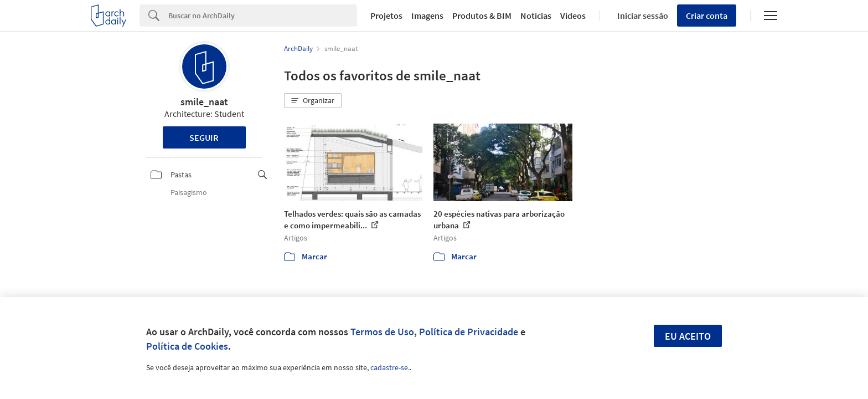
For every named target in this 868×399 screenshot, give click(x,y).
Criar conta (707, 16)
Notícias (536, 16)
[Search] (263, 16)
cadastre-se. (390, 367)
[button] (313, 101)
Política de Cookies (187, 346)
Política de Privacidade (469, 332)
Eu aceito (688, 336)
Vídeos (573, 16)
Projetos (386, 16)
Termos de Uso (382, 332)
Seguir (204, 137)
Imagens (427, 16)
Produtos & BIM (482, 16)
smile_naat (204, 102)
